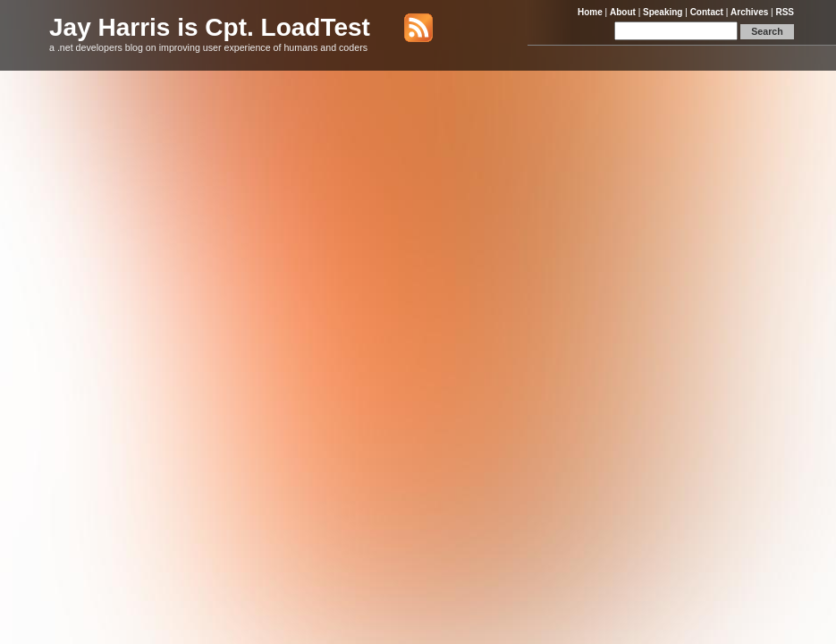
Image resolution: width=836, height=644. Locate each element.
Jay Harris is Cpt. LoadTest (210, 27)
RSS (785, 12)
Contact (707, 12)
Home (590, 12)
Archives (749, 12)
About (623, 12)
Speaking (663, 12)
